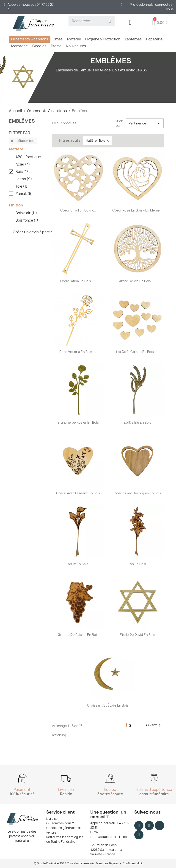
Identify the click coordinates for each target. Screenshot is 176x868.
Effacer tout (23, 141)
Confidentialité (132, 863)
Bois (23, 172)
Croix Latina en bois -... (78, 281)
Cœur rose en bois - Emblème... (137, 210)
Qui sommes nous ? (60, 823)
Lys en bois (137, 564)
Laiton (24, 179)
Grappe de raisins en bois (78, 635)
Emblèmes (22, 121)
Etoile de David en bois (137, 635)
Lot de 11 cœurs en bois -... (137, 352)
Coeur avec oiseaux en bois (78, 493)
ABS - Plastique (30, 157)
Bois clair (26, 213)
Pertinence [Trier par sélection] (145, 123)
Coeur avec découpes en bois (137, 493)
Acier (23, 164)
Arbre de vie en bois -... (137, 281)
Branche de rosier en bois (78, 422)
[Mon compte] (130, 22)
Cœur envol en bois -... (78, 210)
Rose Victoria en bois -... (78, 352)
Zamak (24, 194)
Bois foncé (27, 220)
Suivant (153, 725)
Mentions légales (107, 863)
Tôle (22, 186)
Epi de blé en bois (137, 422)
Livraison (53, 819)
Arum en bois (78, 564)
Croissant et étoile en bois (108, 705)
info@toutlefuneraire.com (111, 837)
